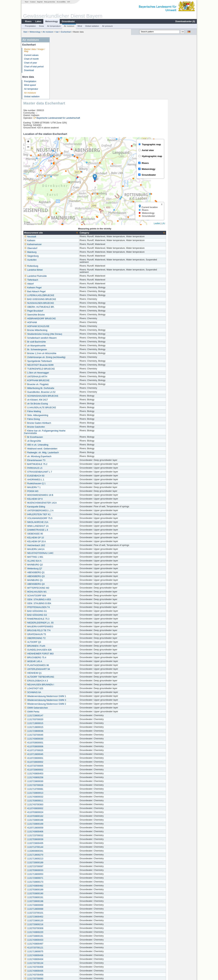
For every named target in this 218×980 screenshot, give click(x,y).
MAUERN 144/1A (63, 487)
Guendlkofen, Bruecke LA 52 (69, 330)
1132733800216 (63, 863)
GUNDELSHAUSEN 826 (67, 588)
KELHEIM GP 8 (62, 437)
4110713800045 (63, 692)
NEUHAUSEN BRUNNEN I (68, 623)
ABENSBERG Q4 (63, 522)
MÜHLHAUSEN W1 (64, 530)
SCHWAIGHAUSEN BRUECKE (70, 334)
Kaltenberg (60, 952)
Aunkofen (59, 198)
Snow (41, 26)
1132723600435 (63, 781)
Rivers (28, 21)
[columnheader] (80, 171)
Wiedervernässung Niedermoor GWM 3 (74, 638)
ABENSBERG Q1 (63, 511)
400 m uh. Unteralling (65, 383)
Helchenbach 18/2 (64, 483)
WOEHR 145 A (62, 600)
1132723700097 (63, 805)
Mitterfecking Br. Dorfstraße (68, 326)
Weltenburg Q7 (62, 507)
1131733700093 (63, 917)
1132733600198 (63, 839)
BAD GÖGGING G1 (64, 549)
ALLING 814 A (62, 499)
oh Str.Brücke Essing (65, 342)
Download (29, 70)
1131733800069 (63, 843)
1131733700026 (63, 723)
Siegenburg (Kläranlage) (67, 936)
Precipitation (30, 26)
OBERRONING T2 (64, 576)
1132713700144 (63, 785)
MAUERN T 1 (61, 425)
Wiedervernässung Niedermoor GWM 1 (74, 634)
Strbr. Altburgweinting (65, 353)
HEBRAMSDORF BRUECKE (69, 257)
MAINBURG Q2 (62, 503)
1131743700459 (63, 913)
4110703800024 (63, 750)
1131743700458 (63, 905)
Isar (57, 32)
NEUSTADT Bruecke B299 (68, 303)
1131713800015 (63, 665)
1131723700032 (63, 774)
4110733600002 (63, 700)
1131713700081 (63, 727)
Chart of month (31, 59)
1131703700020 (63, 658)
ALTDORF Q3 (61, 580)
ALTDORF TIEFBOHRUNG (68, 615)
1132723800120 (63, 859)
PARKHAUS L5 (62, 406)
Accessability (61, 2)
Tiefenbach (60, 218)
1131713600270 (63, 793)
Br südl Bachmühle (64, 280)
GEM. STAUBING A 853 (66, 538)
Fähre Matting (61, 350)
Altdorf (58, 222)
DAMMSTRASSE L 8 (65, 468)
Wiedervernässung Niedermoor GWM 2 (74, 642)
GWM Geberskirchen (65, 646)
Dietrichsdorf (61, 940)
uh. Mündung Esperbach (67, 395)
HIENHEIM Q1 (62, 611)
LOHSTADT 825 (63, 627)
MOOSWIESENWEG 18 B (68, 433)
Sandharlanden (62, 955)
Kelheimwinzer (62, 182)
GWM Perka (61, 650)
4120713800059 (63, 766)
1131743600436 (63, 893)
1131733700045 (63, 673)
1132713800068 (63, 847)
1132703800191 (63, 835)
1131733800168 (63, 758)
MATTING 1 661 (63, 495)
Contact (32, 2)
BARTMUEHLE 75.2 (65, 402)
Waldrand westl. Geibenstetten (70, 387)
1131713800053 (63, 812)
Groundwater (68, 21)
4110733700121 (63, 886)
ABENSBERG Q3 (63, 514)
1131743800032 (63, 735)
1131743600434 (63, 897)
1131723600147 (63, 654)
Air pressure (107, 26)
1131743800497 (63, 882)
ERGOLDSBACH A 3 (65, 619)
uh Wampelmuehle (64, 284)
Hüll (57, 948)
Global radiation (92, 26)
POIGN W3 (60, 429)
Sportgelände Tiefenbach (67, 299)
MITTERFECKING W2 (66, 526)
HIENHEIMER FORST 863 (68, 592)
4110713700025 (63, 688)
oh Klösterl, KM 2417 (65, 338)
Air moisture (69, 26)
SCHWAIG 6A (62, 630)
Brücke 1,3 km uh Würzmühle (69, 292)
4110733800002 (63, 708)
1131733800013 (63, 731)
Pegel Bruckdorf (63, 249)
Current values (31, 55)
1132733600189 (63, 801)
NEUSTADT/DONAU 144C (68, 491)
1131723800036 (63, 669)
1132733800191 (63, 874)
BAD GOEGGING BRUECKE (69, 237)
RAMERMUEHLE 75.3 (66, 557)
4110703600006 (63, 685)
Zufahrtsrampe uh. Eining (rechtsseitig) (74, 295)
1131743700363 (63, 743)
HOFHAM (59, 261)
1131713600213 (63, 797)
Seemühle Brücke (63, 253)
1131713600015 (63, 661)
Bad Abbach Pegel (64, 230)
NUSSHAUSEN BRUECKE (68, 241)
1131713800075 (63, 890)
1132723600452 (63, 855)
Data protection (49, 2)
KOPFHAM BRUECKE (66, 319)
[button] (124, 116)
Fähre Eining (61, 357)
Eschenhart (66, 32)
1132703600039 (63, 777)
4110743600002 (63, 747)
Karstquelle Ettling (64, 445)
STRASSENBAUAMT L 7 (67, 410)
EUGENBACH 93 (63, 414)
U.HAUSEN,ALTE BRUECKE (69, 346)
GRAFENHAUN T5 (64, 572)
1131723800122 (63, 921)
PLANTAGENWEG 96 (65, 603)
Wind (80, 26)
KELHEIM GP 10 (63, 476)
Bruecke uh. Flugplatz (65, 322)
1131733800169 (63, 762)
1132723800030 (63, 719)
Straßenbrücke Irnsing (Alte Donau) (72, 272)
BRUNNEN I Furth (64, 584)
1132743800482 (63, 824)
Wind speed (30, 85)
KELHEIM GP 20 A (64, 480)
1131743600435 (63, 909)
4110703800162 (63, 754)
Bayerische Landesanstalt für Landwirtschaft (87, 56)
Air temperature (54, 26)
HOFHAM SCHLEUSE (66, 264)
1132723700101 (63, 851)
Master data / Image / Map (34, 50)
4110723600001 (63, 696)
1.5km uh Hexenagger (66, 311)
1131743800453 (63, 712)
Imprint (40, 2)
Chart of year (30, 63)
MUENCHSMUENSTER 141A (69, 441)
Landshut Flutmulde (64, 214)
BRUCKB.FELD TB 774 (66, 569)
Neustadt (59, 175)
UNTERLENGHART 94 (66, 607)
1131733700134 (63, 901)
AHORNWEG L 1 (63, 418)
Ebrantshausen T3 (64, 398)
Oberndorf (60, 186)
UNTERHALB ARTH (65, 315)
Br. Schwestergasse (64, 288)
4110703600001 (63, 681)
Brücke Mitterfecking (65, 268)
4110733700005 (63, 704)
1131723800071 (63, 816)
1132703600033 (63, 808)
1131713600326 (63, 928)
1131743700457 (63, 924)
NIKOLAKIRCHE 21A (65, 460)
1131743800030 (63, 677)
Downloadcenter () (185, 21)
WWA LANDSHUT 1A (65, 464)
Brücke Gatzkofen (63, 365)
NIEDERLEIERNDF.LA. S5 (68, 561)
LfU (68, 2)
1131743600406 (63, 770)
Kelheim (59, 179)
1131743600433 (63, 878)
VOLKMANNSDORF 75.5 (67, 456)
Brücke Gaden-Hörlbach (66, 361)
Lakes (38, 21)
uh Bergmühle (61, 379)
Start (26, 2)
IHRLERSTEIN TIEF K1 (66, 453)
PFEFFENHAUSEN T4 (66, 545)
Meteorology (51, 21)
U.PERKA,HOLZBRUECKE (68, 233)
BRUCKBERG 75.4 (64, 596)
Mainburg (59, 190)
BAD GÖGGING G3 (64, 553)
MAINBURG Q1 (62, 518)
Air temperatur (31, 89)
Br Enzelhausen (62, 375)
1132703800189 (63, 828)
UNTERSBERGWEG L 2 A (68, 449)
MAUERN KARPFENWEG (68, 565)
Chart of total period (34, 67)
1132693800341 (63, 789)
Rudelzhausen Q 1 (64, 422)
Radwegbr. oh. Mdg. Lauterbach (70, 391)
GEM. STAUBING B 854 (67, 542)
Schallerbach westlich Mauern (69, 276)
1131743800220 (63, 870)
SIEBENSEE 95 (62, 472)
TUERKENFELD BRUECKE (68, 307)
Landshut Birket (62, 208)
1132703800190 (63, 832)
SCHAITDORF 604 (64, 534)
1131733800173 (63, 820)
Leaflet (186, 162)
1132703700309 (63, 866)
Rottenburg (60, 204)
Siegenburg (60, 194)
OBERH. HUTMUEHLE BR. (68, 245)
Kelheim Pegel (62, 226)
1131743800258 (63, 716)
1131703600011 (63, 739)
